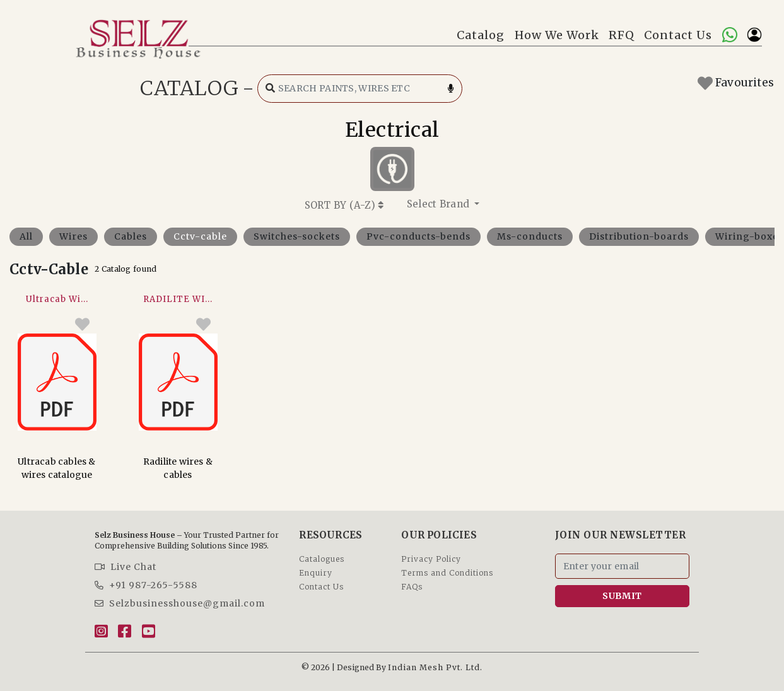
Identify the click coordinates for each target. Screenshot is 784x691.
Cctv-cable (200, 236)
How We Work (557, 35)
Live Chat (126, 567)
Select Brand (440, 204)
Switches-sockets (297, 236)
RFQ (622, 35)
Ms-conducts (530, 236)
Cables (131, 236)
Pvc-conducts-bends (418, 236)
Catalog (481, 35)
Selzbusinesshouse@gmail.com (180, 603)
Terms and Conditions (447, 573)
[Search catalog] (360, 89)
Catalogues (322, 559)
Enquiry (316, 573)
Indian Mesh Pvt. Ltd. (435, 667)
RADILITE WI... (178, 299)
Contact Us (678, 35)
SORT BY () (344, 205)
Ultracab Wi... (57, 299)
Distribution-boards (639, 236)
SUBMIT (622, 596)
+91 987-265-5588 (146, 585)
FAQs (412, 587)
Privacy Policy (431, 559)
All (26, 236)
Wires (73, 236)
